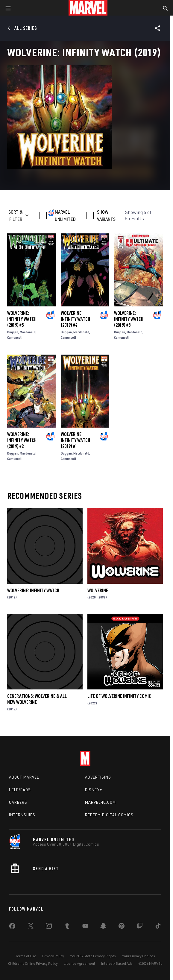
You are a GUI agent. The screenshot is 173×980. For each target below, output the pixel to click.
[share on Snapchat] (103, 927)
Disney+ (94, 790)
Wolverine (98, 590)
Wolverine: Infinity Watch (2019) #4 (75, 319)
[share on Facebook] (12, 927)
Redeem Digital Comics (109, 815)
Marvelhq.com (100, 802)
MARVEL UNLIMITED (65, 215)
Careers (18, 802)
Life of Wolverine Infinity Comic (119, 696)
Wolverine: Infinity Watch (33, 590)
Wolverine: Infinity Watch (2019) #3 (129, 319)
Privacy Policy (53, 956)
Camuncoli (15, 337)
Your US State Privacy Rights (93, 956)
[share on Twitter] (31, 927)
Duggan (13, 332)
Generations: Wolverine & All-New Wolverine (38, 699)
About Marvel (24, 777)
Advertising (98, 777)
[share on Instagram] (49, 927)
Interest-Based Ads (117, 963)
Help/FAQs (20, 790)
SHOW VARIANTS (106, 215)
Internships (22, 815)
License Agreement (79, 963)
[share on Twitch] (140, 927)
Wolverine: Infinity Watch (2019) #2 (22, 440)
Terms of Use (26, 956)
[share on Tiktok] (158, 927)
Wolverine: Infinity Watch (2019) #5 (22, 319)
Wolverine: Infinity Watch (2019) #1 (75, 440)
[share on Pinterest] (122, 927)
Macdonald (28, 332)
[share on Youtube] (85, 927)
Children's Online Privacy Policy (33, 963)
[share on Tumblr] (67, 927)
